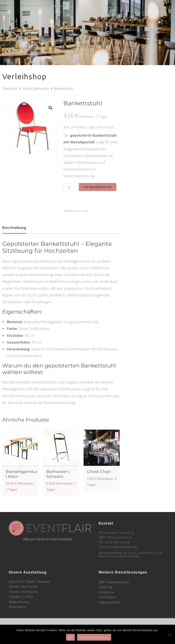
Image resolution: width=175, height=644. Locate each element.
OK (70, 637)
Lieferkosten (105, 127)
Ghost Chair (99, 472)
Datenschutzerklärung (94, 637)
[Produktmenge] (71, 187)
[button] (124, 4)
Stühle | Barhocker (36, 89)
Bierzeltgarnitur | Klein (22, 474)
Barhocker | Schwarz (58, 474)
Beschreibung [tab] (14, 227)
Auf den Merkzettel (98, 187)
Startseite (10, 89)
